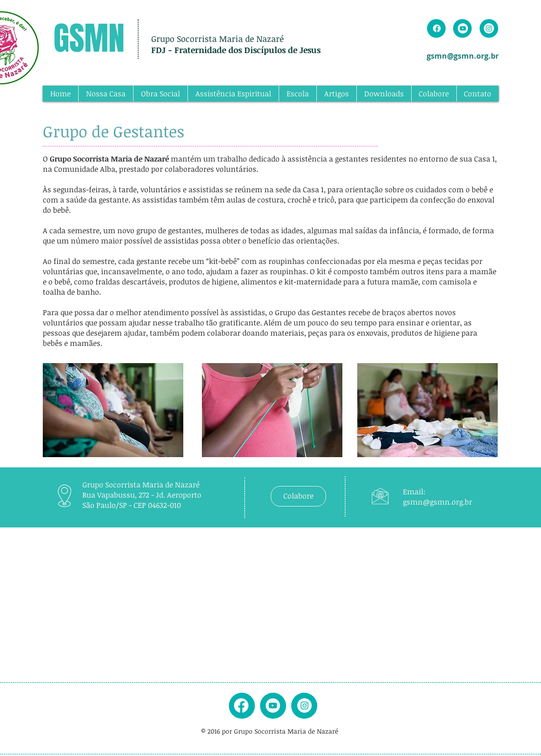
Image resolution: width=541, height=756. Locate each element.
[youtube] (273, 705)
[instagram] (304, 705)
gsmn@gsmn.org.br (463, 56)
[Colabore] (298, 496)
